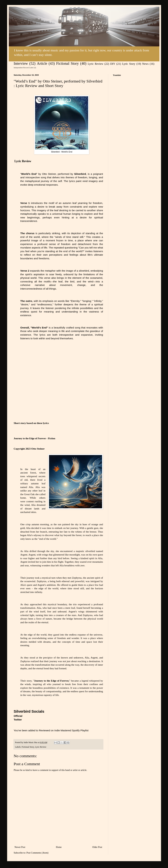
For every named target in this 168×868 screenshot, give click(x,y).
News (145, 64)
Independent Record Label (24, 68)
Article (42, 63)
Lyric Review (96, 64)
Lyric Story (129, 64)
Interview (21, 63)
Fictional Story (68, 63)
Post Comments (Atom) (38, 853)
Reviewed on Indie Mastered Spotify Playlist (64, 730)
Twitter (18, 720)
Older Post (97, 847)
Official (18, 716)
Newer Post (20, 847)
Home (59, 847)
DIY (113, 64)
